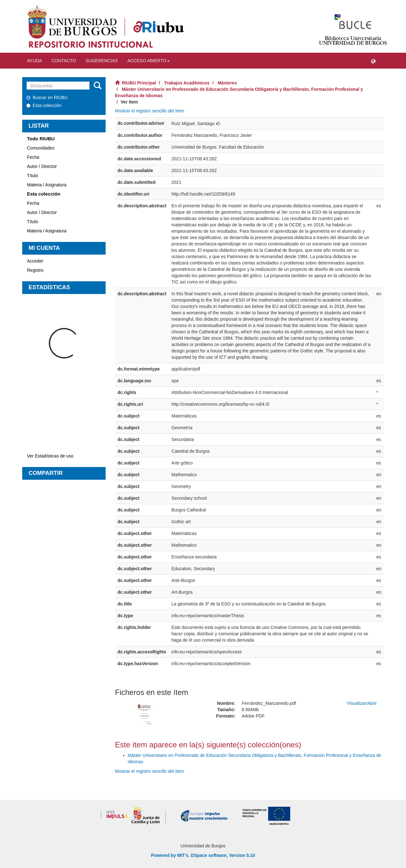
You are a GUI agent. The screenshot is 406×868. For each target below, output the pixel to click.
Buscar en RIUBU (47, 97)
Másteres (227, 83)
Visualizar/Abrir (362, 703)
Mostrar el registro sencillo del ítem (150, 111)
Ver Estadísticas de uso (50, 456)
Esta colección (44, 105)
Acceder (35, 261)
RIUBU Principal (139, 83)
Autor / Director (42, 166)
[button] (373, 61)
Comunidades (41, 148)
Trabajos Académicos (187, 83)
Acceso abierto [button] (148, 61)
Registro (35, 270)
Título (33, 176)
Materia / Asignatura (47, 185)
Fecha (33, 157)
